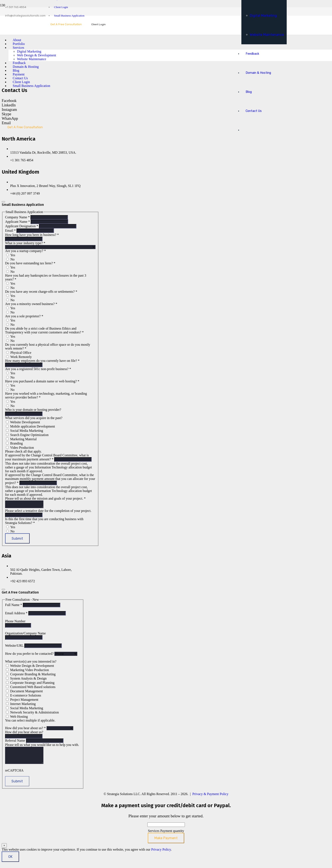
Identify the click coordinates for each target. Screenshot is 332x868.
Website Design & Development (30, 667)
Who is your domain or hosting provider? (33, 410)
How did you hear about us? (26, 729)
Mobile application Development (30, 426)
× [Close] (4, 850)
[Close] (3, 202)
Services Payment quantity (166, 835)
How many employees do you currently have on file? (42, 361)
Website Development (23, 422)
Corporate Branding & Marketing (31, 675)
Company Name (18, 217)
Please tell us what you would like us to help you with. (42, 746)
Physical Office (19, 353)
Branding (14, 443)
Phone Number (15, 622)
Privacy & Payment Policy (210, 798)
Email (11, 231)
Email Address (17, 614)
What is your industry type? (25, 243)
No (10, 259)
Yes (11, 255)
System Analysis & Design (26, 680)
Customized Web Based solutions (31, 688)
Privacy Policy (161, 854)
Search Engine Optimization (27, 435)
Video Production (20, 448)
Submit (17, 540)
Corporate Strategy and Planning (30, 684)
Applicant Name (18, 222)
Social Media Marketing (25, 431)
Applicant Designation (22, 226)
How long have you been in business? (32, 235)
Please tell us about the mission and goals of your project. (45, 498)
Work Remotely (19, 357)
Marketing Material (21, 439)
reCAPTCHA (14, 775)
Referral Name (16, 742)
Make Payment (166, 842)
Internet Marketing (21, 705)
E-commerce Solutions (24, 697)
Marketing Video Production (27, 671)
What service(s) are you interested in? (31, 663)
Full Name (14, 606)
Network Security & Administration (32, 714)
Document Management (24, 692)
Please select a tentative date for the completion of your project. (48, 512)
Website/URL (15, 647)
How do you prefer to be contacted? (30, 655)
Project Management (22, 701)
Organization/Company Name (25, 635)
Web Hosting (17, 718)
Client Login (61, 7)
